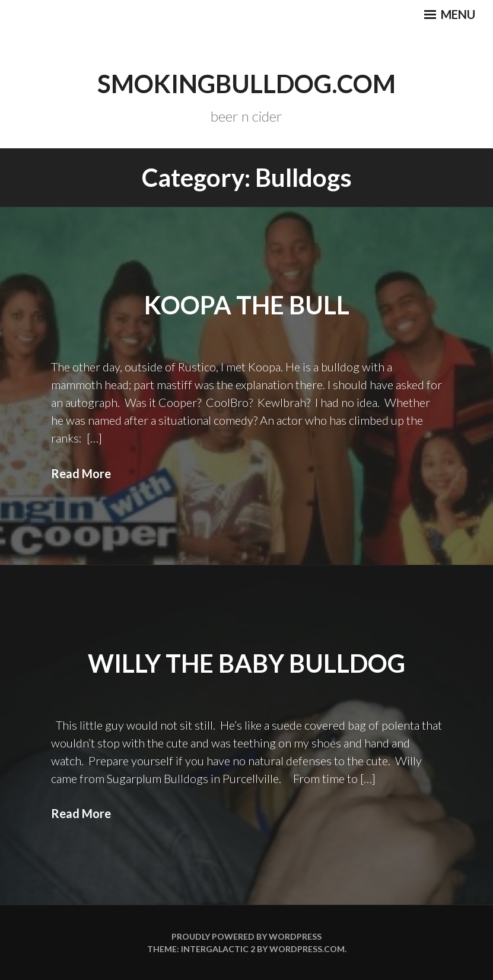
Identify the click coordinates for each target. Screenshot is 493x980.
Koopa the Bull (247, 305)
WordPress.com (307, 949)
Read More (81, 473)
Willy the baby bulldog (246, 663)
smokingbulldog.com (246, 84)
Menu (450, 14)
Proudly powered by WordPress (246, 936)
